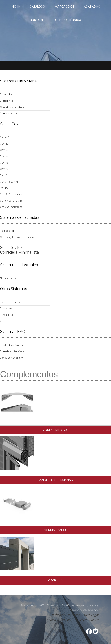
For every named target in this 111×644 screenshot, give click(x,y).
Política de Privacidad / (67, 615)
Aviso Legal (91, 615)
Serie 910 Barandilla (11, 194)
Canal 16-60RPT (9, 182)
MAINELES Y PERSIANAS (56, 480)
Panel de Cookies (86, 620)
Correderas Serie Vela (12, 351)
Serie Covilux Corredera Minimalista (19, 250)
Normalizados (8, 278)
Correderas (6, 101)
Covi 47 (4, 144)
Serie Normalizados (11, 207)
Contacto (38, 20)
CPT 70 (4, 175)
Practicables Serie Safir (13, 345)
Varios (4, 321)
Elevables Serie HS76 (12, 358)
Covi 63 (4, 150)
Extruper (5, 188)
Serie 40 (5, 137)
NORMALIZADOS (55, 530)
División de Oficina (10, 302)
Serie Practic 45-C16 (11, 201)
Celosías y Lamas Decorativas (17, 237)
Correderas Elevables (12, 107)
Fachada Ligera (9, 231)
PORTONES (55, 580)
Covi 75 (4, 163)
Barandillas (6, 315)
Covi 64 (4, 156)
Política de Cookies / (60, 620)
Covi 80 (4, 169)
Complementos (9, 114)
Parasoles (6, 309)
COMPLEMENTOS (56, 430)
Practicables (7, 95)
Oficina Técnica (68, 20)
